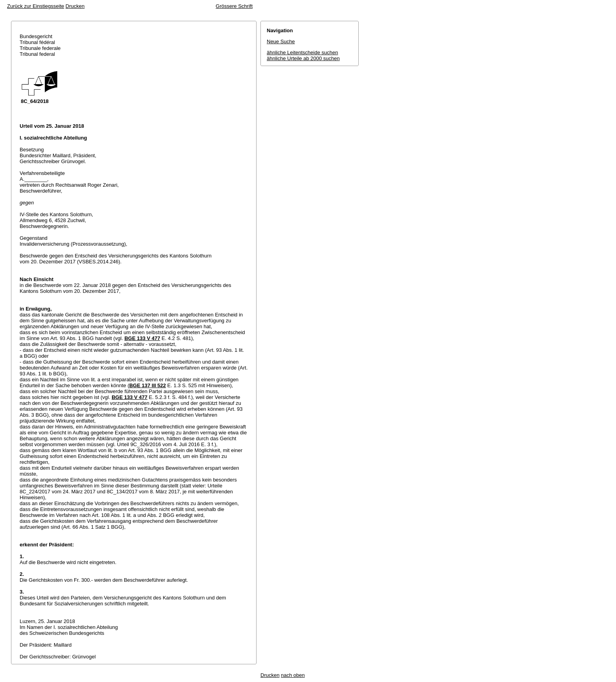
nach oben (293, 675)
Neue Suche (281, 41)
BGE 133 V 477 (142, 338)
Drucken (75, 6)
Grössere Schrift (234, 6)
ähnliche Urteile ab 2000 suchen (303, 58)
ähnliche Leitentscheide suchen (302, 52)
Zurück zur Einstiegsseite (36, 6)
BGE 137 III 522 (148, 385)
